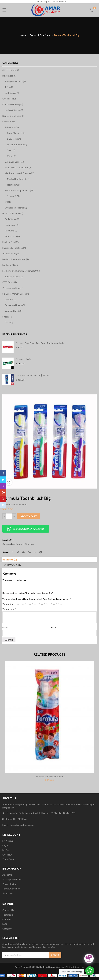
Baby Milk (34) (14, 139)
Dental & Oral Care (40, 35)
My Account (8, 841)
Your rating (8, 604)
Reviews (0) (10, 559)
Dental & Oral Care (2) (13, 116)
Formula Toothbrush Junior (50, 777)
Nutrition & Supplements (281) (20, 190)
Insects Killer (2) (11, 254)
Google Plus (29, 552)
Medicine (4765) (10, 265)
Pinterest (23, 552)
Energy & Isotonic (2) (15, 81)
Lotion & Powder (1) (17, 144)
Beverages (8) (9, 76)
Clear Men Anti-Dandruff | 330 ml (32, 375)
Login (5, 845)
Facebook (12, 552)
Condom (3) (11, 299)
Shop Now (7, 893)
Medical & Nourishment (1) (16, 259)
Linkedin (35, 552)
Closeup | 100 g (24, 359)
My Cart (6, 850)
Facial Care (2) (12, 225)
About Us (7, 875)
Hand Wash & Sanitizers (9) (18, 167)
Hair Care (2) (11, 231)
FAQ (5, 924)
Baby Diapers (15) (16, 133)
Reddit (41, 552)
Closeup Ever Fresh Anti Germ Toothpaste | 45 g (40, 343)
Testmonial (8, 915)
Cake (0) (9, 322)
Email (55, 627)
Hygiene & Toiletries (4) (14, 248)
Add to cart (29, 516)
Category (7, 929)
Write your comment (16, 504)
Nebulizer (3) (13, 185)
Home (23, 35)
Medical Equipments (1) (19, 179)
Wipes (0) (12, 156)
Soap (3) (11, 150)
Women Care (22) (13, 311)
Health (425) (9, 122)
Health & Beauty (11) (13, 213)
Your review (9, 609)
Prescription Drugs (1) (13, 288)
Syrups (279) (13, 196)
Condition (7, 919)
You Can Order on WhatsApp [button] (26, 529)
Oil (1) (8, 202)
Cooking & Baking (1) (13, 104)
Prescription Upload (12, 879)
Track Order (8, 859)
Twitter (18, 552)
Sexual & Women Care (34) (16, 294)
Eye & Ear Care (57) (14, 162)
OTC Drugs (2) (10, 282)
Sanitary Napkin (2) (14, 276)
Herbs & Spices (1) (14, 110)
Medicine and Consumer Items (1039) (21, 271)
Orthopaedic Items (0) (16, 208)
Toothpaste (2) (12, 236)
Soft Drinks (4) (12, 93)
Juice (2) (9, 87)
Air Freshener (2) (11, 70)
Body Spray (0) (12, 219)
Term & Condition (11, 889)
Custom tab (12, 565)
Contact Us (8, 910)
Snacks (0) (7, 317)
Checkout (7, 855)
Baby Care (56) (12, 127)
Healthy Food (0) (11, 242)
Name (6, 627)
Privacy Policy (9, 884)
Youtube (3, 499)
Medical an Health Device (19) (19, 173)
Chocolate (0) (9, 99)
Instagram (3, 486)
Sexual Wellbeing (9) (15, 305)
